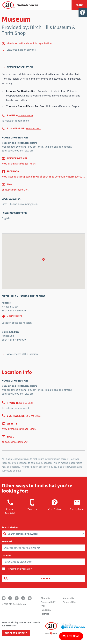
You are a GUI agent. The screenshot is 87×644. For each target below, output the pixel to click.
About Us (45, 598)
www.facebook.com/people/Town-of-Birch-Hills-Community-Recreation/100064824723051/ (43, 177)
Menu (79, 5)
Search (27, 579)
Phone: (10, 507)
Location (7, 555)
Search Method (10, 528)
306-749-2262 (33, 129)
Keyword (7, 541)
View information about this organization (29, 43)
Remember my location (19, 569)
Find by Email (77, 505)
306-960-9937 (26, 116)
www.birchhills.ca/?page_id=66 (19, 164)
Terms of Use (69, 602)
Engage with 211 (49, 602)
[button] (83, 12)
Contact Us (69, 598)
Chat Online (55, 505)
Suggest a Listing (16, 633)
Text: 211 (32, 505)
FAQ (43, 606)
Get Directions (12, 316)
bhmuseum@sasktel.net (15, 190)
